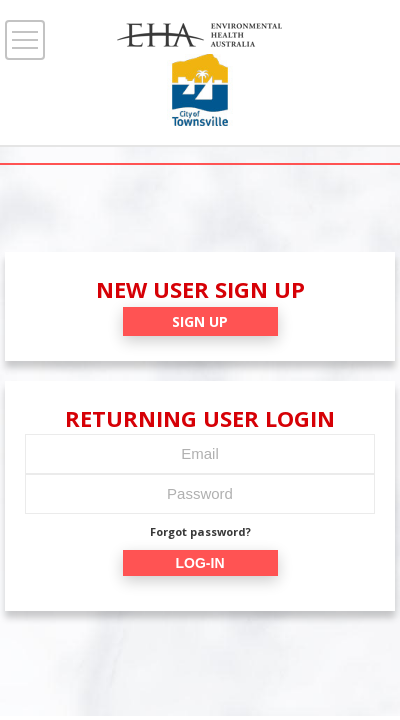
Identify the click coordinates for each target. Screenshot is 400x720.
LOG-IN (200, 563)
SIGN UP (200, 321)
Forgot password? (200, 531)
